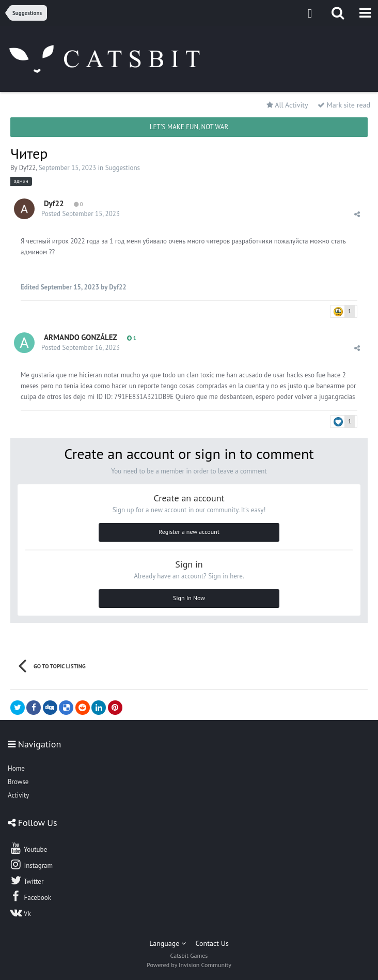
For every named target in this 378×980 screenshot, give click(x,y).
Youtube (28, 848)
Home (16, 768)
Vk (20, 912)
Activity (18, 795)
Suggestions (123, 168)
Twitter (26, 880)
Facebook (30, 896)
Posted (81, 214)
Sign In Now (189, 598)
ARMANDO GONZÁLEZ (81, 337)
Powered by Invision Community (189, 965)
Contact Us (212, 943)
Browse (18, 782)
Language (168, 943)
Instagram (31, 864)
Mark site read (344, 105)
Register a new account (189, 532)
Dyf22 (28, 168)
